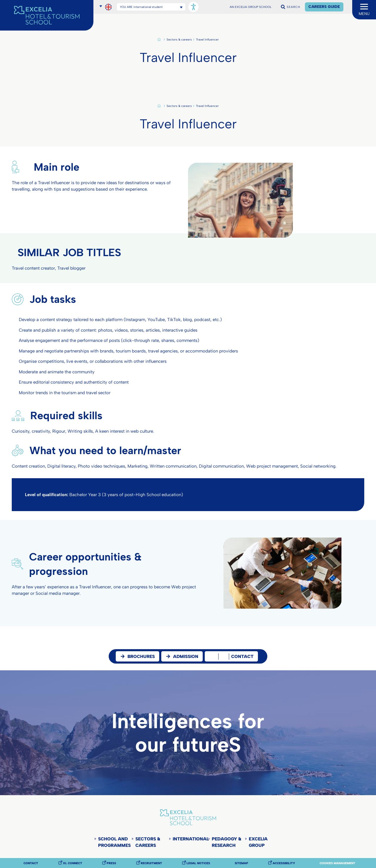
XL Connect (73, 863)
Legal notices (198, 863)
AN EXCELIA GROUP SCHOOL (251, 7)
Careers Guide (324, 7)
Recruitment (151, 863)
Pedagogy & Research (226, 842)
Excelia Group (258, 842)
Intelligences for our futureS (188, 733)
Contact (31, 863)
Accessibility (284, 863)
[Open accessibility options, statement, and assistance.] (193, 7)
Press (111, 863)
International (190, 839)
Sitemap (241, 863)
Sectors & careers (179, 40)
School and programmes (114, 842)
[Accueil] (47, 15)
